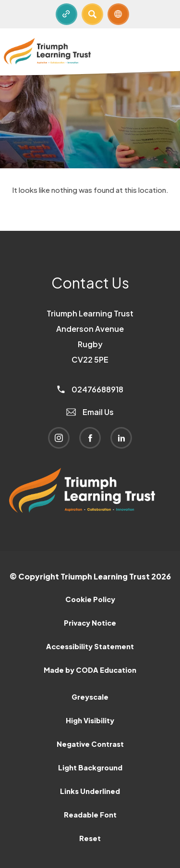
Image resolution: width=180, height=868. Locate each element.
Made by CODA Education (90, 670)
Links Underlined (90, 791)
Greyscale (90, 697)
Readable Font (90, 815)
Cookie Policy (90, 599)
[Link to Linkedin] (121, 438)
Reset (90, 838)
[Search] (92, 14)
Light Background (90, 767)
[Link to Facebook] (90, 438)
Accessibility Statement (90, 646)
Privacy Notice (90, 623)
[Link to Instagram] (59, 438)
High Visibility (90, 720)
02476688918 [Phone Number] (90, 389)
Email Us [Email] (90, 412)
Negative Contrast (90, 744)
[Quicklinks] (66, 14)
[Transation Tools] (118, 14)
